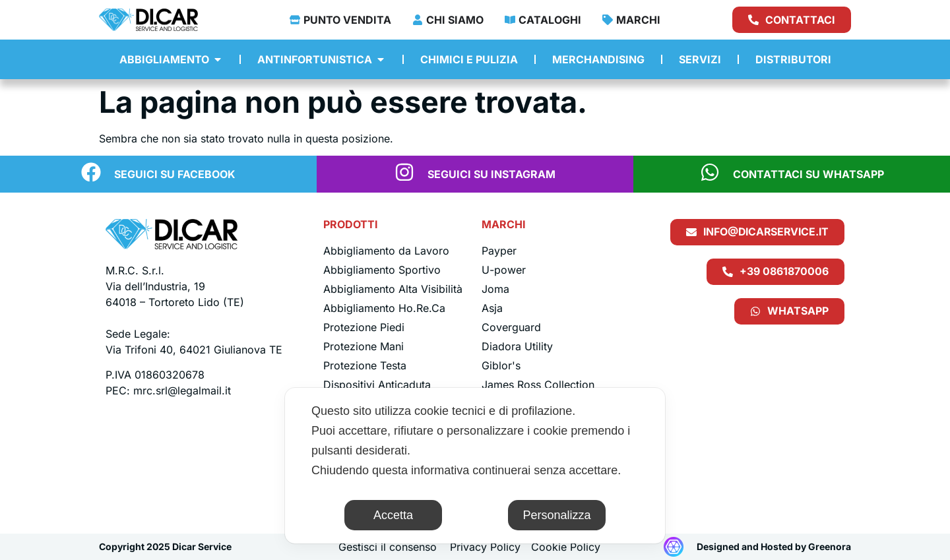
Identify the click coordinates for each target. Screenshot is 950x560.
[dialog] (475, 466)
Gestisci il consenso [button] (388, 547)
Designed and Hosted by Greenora (774, 546)
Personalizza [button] (556, 515)
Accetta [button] (393, 515)
